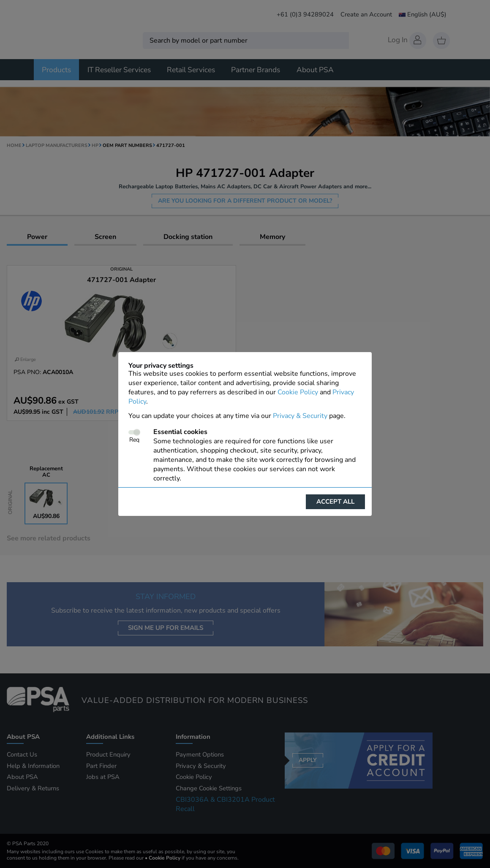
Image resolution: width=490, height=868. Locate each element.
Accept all (335, 502)
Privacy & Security (300, 416)
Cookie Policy (298, 392)
